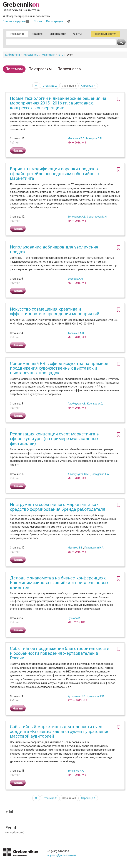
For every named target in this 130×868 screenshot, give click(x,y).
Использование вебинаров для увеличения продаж (54, 249)
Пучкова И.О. (75, 618)
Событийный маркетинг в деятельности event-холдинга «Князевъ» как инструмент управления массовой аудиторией (60, 731)
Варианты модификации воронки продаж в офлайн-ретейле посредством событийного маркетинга (54, 174)
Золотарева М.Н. (97, 217)
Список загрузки (16, 21)
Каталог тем (31, 55)
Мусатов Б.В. (75, 548)
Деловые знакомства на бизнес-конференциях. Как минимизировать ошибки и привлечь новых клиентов (59, 583)
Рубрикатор (17, 34)
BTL (61, 55)
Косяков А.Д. (95, 404)
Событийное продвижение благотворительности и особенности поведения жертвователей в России (60, 653)
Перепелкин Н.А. (94, 548)
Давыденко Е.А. (100, 474)
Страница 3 (69, 86)
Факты (79, 34)
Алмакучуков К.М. (78, 474)
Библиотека (13, 55)
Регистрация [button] (55, 21)
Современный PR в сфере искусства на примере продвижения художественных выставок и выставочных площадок (59, 368)
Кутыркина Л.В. (77, 696)
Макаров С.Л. (94, 138)
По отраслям (40, 69)
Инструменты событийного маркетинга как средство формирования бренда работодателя (58, 507)
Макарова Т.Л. (76, 138)
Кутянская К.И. (96, 696)
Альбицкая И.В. (77, 404)
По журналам (70, 69)
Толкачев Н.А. (76, 771)
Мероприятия (58, 34)
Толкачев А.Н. (76, 333)
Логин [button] (38, 21)
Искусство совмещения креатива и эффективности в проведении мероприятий (55, 311)
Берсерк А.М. (76, 279)
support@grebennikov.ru (62, 855)
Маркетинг (48, 55)
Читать (18, 151)
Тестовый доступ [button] (106, 34)
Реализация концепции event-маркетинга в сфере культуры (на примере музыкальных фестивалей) (54, 439)
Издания (37, 34)
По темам (14, 69)
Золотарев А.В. (77, 217)
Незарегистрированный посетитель (26, 16)
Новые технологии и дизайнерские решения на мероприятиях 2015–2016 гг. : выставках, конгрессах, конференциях (58, 103)
